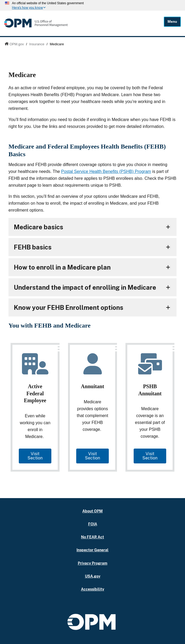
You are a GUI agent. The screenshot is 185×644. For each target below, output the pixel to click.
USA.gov (93, 576)
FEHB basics (33, 247)
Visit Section (35, 456)
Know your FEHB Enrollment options (69, 307)
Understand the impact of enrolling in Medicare (85, 287)
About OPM (92, 511)
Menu (172, 22)
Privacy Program (93, 563)
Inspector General (92, 550)
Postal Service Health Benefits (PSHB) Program (106, 171)
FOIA (93, 524)
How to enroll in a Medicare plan (62, 267)
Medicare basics (39, 227)
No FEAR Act (92, 537)
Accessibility (93, 589)
